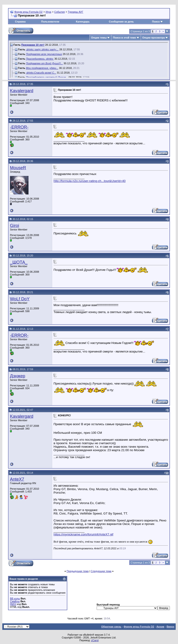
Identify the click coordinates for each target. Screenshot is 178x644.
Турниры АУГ (76, 12)
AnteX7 (17, 479)
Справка (20, 22)
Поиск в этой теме (124, 38)
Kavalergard (22, 91)
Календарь (83, 22)
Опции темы (99, 38)
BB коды (15, 599)
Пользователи (50, 22)
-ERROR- (19, 127)
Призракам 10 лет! (33, 45)
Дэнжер (18, 376)
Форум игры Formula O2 (29, 12)
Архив (160, 627)
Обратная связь (111, 627)
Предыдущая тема (78, 571)
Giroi (14, 225)
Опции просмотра (154, 38)
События (59, 12)
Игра (48, 12)
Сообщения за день (121, 22)
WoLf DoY (20, 299)
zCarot (95, 640)
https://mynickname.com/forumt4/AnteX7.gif (83, 534)
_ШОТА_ (19, 262)
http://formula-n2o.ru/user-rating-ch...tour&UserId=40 (90, 181)
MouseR (18, 168)
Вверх (170, 627)
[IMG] (13, 604)
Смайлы (15, 601)
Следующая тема (101, 571)
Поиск (156, 22)
